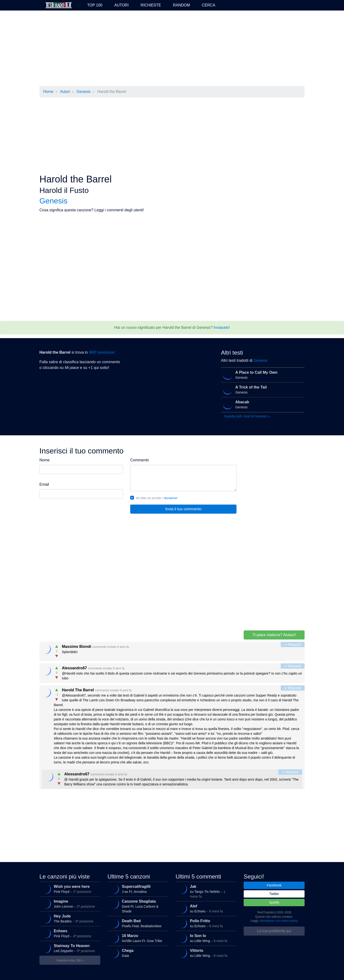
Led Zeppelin (69, 948)
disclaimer (171, 498)
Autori (121, 5)
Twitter (274, 894)
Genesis (84, 92)
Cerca (209, 5)
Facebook (274, 885)
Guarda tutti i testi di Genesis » (247, 416)
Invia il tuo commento (183, 509)
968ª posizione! (102, 352)
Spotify (274, 902)
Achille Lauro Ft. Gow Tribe (137, 938)
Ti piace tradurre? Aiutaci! (274, 635)
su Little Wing (205, 938)
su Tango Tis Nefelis (205, 891)
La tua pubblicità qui (274, 931)
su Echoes (205, 909)
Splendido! (172, 650)
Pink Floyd (69, 889)
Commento (140, 460)
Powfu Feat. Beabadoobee (137, 923)
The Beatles (69, 919)
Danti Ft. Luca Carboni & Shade (137, 905)
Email (44, 484)
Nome (45, 460)
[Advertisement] (172, 49)
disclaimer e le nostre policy (279, 921)
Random (181, 5)
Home (48, 92)
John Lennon (69, 904)
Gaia (137, 953)
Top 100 (95, 5)
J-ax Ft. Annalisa (137, 889)
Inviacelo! (222, 328)
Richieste (151, 5)
